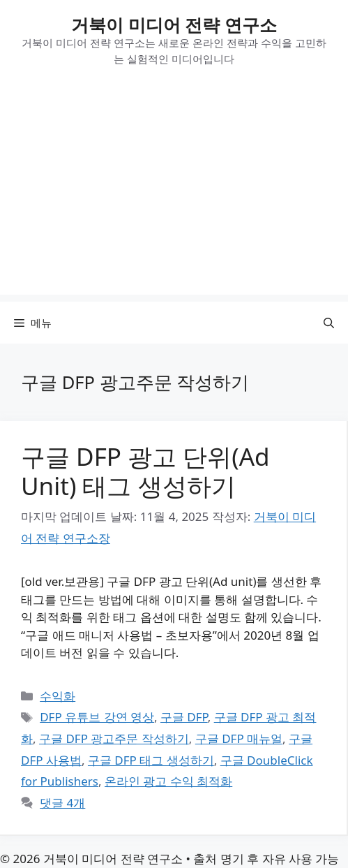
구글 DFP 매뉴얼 (239, 738)
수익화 (58, 696)
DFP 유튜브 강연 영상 (97, 717)
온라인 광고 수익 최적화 (168, 781)
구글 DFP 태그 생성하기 (151, 760)
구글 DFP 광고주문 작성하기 (114, 738)
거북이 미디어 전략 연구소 (174, 24)
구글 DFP (184, 717)
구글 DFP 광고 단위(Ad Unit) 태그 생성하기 (145, 471)
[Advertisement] (174, 197)
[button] (329, 323)
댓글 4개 (62, 803)
